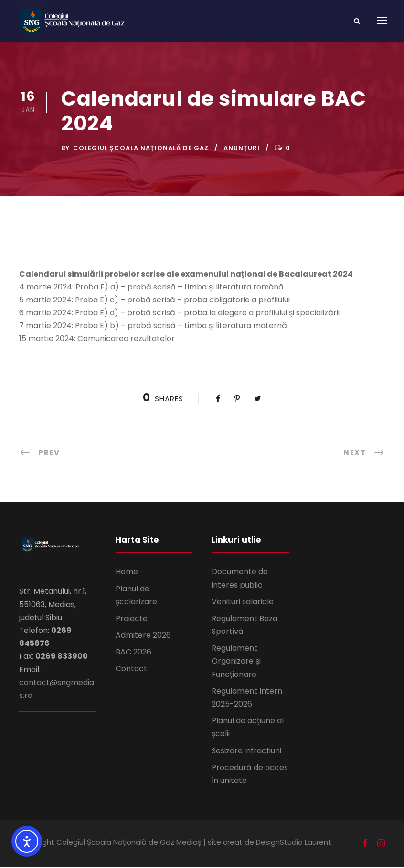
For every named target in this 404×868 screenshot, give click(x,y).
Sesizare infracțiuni (246, 751)
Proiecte (132, 619)
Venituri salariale (243, 603)
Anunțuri (242, 149)
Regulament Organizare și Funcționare (236, 662)
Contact (131, 670)
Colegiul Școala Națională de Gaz (141, 149)
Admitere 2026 (143, 636)
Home (127, 573)
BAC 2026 (133, 653)
